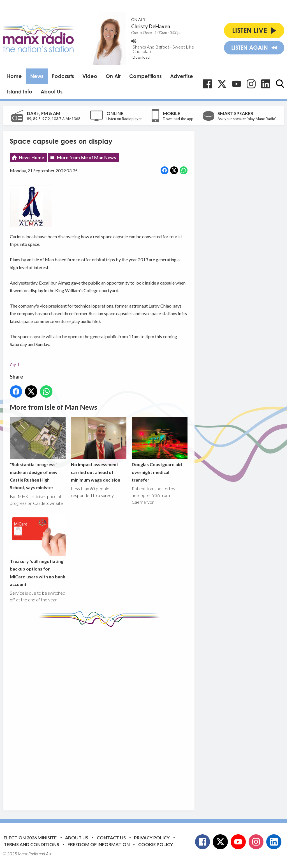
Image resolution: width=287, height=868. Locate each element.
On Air (113, 76)
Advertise (182, 76)
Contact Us (111, 838)
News (37, 76)
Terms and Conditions (31, 844)
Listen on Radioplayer (124, 119)
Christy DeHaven (151, 26)
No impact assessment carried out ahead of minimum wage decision (99, 450)
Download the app (178, 119)
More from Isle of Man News (86, 157)
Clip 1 (15, 365)
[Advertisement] (115, 714)
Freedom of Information (99, 844)
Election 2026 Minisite (30, 838)
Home (14, 76)
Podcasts (63, 76)
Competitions (145, 76)
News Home (31, 157)
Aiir (49, 854)
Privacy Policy (152, 838)
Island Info (20, 91)
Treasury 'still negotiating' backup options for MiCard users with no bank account (38, 550)
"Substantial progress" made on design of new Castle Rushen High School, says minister (38, 454)
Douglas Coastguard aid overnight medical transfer (160, 450)
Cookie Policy (156, 844)
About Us (52, 91)
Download (141, 57)
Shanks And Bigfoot (151, 47)
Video (90, 76)
